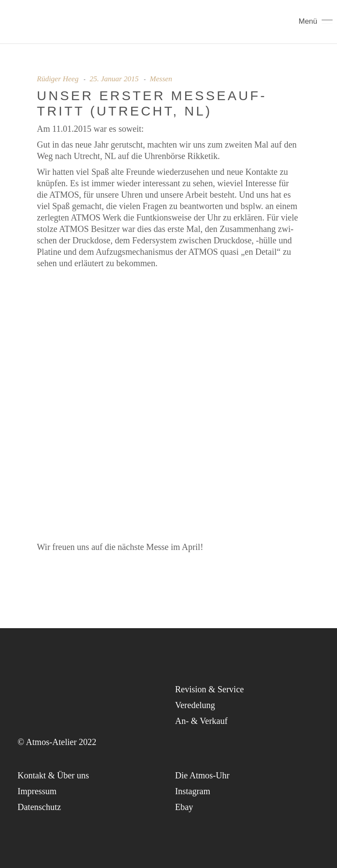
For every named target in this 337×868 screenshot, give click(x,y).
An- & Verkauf (201, 721)
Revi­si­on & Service (210, 689)
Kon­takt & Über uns (53, 775)
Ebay (184, 807)
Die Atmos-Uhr (202, 775)
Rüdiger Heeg (58, 79)
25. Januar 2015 (114, 79)
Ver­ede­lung (195, 705)
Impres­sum (37, 791)
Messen (161, 79)
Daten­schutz (39, 807)
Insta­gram (193, 791)
